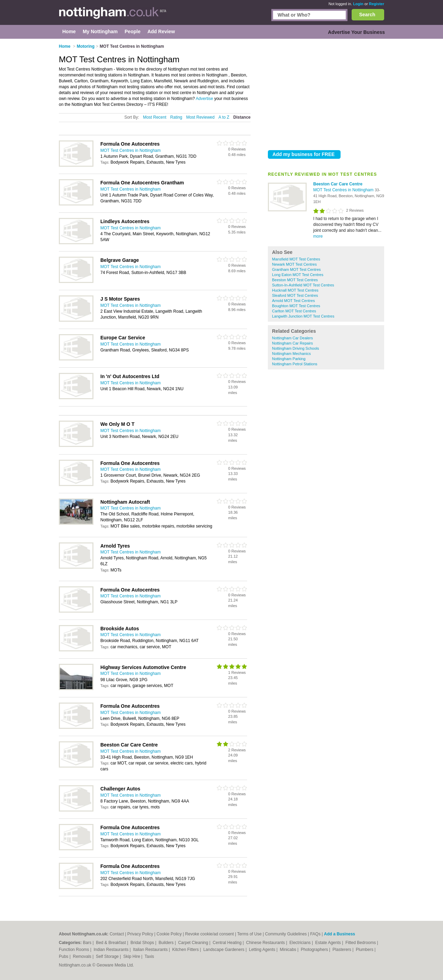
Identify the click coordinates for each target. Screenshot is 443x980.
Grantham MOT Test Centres (296, 269)
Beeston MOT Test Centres (295, 280)
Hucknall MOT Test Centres (295, 290)
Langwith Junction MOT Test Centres (303, 316)
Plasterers (342, 950)
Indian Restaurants (112, 950)
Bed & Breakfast (111, 943)
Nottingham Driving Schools (296, 348)
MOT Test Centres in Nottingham (344, 190)
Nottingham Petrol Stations (295, 364)
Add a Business (340, 934)
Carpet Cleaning (194, 943)
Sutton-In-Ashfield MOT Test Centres (303, 285)
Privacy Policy (140, 934)
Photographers (315, 950)
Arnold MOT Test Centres (293, 301)
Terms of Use (249, 934)
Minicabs (288, 950)
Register (377, 4)
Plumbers (365, 950)
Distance (242, 117)
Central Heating (228, 943)
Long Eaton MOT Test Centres (298, 275)
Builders (167, 943)
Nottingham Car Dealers (292, 338)
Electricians (301, 943)
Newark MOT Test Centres (294, 264)
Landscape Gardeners (224, 950)
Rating (176, 117)
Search (367, 15)
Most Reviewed (200, 117)
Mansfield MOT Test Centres (296, 259)
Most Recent (155, 117)
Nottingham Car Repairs (292, 343)
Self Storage (108, 956)
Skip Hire (132, 956)
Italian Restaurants (151, 950)
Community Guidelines (286, 934)
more (318, 236)
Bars (88, 943)
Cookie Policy (169, 934)
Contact (117, 934)
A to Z (224, 117)
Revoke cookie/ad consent (210, 934)
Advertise (205, 99)
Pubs (64, 956)
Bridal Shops (143, 943)
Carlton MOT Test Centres (294, 311)
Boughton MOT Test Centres (296, 306)
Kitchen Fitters (186, 950)
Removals (83, 956)
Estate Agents (329, 943)
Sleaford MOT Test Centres (295, 295)
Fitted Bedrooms (361, 943)
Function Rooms (75, 950)
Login (358, 4)
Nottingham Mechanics (291, 354)
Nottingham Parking (289, 359)
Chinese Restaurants (266, 943)
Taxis (149, 956)
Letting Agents (263, 950)
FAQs (315, 934)
